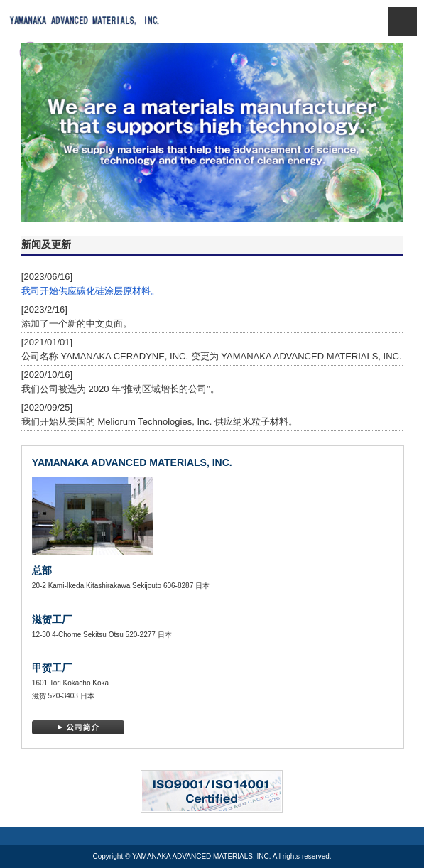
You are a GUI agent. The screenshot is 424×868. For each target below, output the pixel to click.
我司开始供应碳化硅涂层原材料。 (91, 291)
